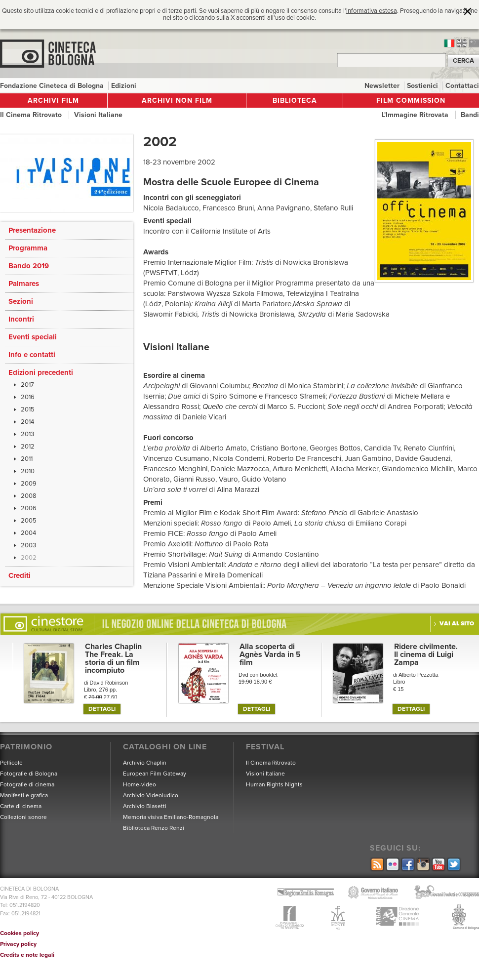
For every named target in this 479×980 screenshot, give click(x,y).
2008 (29, 496)
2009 (29, 484)
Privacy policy (18, 944)
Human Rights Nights (274, 784)
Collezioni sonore (23, 817)
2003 (28, 545)
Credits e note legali (27, 955)
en (462, 43)
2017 (27, 385)
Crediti (20, 575)
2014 (27, 422)
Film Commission (411, 101)
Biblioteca (295, 101)
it (449, 43)
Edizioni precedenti (41, 372)
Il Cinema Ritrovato (32, 115)
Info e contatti (32, 355)
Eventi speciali (33, 337)
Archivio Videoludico (151, 795)
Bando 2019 (29, 266)
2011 (27, 459)
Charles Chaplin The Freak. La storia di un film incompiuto (113, 658)
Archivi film (53, 101)
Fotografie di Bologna (29, 774)
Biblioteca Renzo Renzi (154, 828)
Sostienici (423, 86)
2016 (28, 397)
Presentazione (32, 230)
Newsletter (383, 86)
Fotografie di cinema (27, 784)
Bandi (470, 115)
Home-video (140, 784)
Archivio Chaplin (145, 763)
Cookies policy (20, 933)
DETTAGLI (102, 709)
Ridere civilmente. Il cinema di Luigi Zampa (426, 654)
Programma (28, 248)
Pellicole (11, 763)
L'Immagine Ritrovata (416, 115)
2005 (29, 521)
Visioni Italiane (98, 115)
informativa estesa (372, 11)
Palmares (24, 284)
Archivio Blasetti (145, 806)
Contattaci (462, 86)
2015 (28, 409)
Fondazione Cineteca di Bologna (53, 86)
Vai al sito (457, 623)
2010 (28, 471)
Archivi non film (177, 101)
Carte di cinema (21, 806)
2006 (29, 508)
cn (474, 43)
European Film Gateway (155, 774)
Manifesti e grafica (24, 795)
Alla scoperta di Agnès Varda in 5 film (270, 654)
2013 (27, 434)
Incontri (21, 319)
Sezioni (21, 301)
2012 (28, 447)
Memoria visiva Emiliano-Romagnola (171, 817)
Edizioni (124, 86)
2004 (28, 533)
